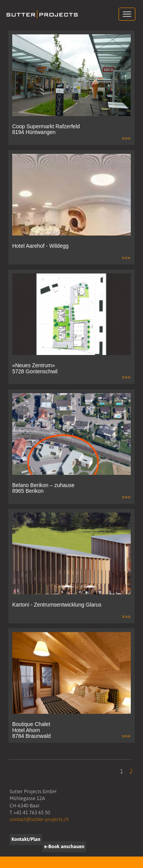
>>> (126, 138)
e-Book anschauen (64, 846)
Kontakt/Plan (26, 839)
